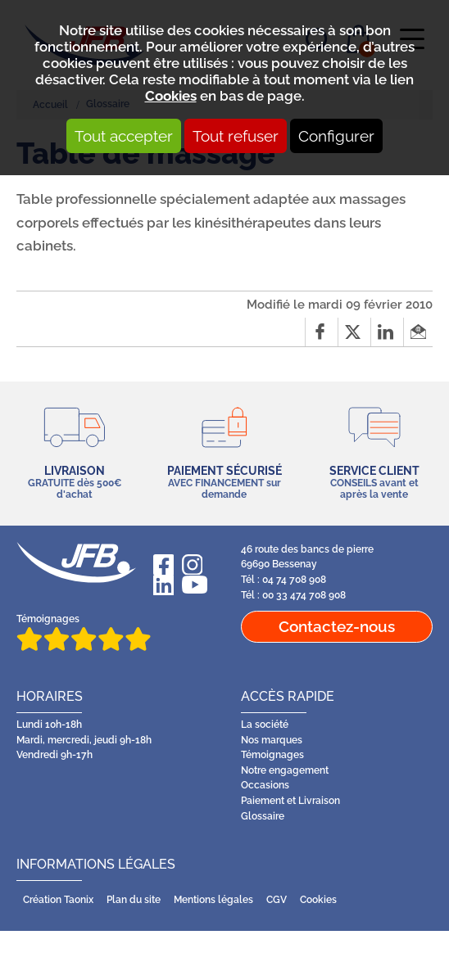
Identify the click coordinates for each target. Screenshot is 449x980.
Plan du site (134, 900)
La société (265, 725)
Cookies (171, 96)
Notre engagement (285, 770)
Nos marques (272, 740)
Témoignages (84, 632)
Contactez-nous (337, 626)
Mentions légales (213, 900)
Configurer (336, 136)
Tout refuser (236, 136)
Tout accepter (124, 136)
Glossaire (263, 816)
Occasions (265, 785)
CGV (277, 900)
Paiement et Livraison (290, 801)
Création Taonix (58, 900)
